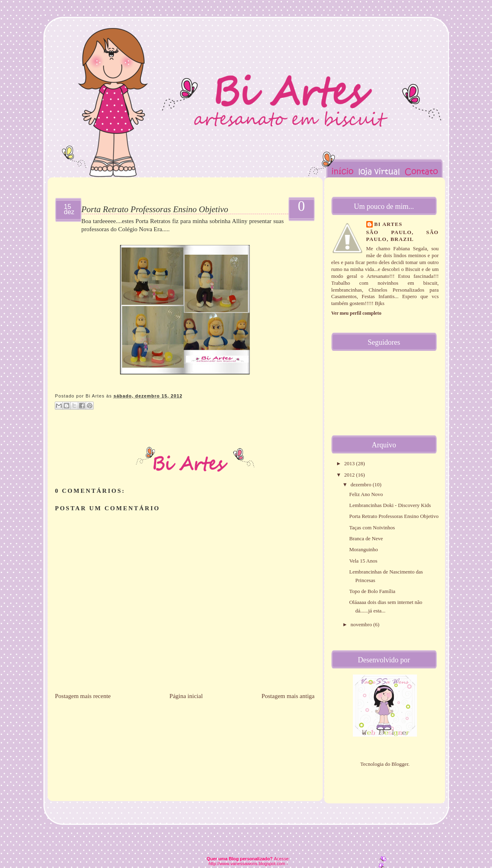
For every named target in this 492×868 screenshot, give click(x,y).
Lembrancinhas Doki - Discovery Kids (390, 505)
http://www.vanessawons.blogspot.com (247, 864)
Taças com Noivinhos (372, 527)
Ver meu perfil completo (357, 313)
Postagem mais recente (83, 696)
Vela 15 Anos (363, 561)
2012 (350, 475)
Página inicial (186, 696)
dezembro (362, 484)
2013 (350, 463)
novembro (362, 624)
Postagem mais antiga (288, 696)
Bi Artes (389, 224)
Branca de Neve (366, 538)
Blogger (400, 764)
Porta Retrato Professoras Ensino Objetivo (155, 209)
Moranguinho (364, 549)
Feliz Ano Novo (366, 494)
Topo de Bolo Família (372, 591)
